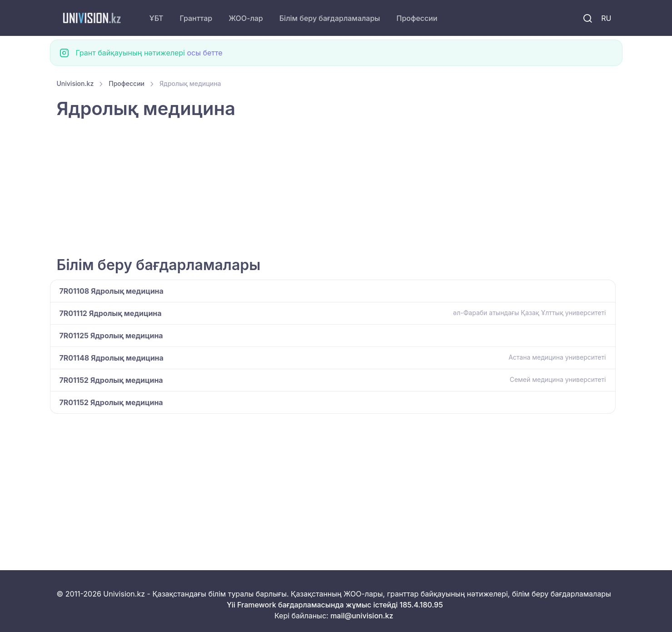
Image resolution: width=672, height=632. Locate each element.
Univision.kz (75, 83)
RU (606, 18)
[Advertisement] (329, 189)
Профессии (417, 18)
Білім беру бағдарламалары (330, 18)
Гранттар (196, 18)
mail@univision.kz (362, 616)
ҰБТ (157, 18)
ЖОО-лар (246, 18)
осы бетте (205, 53)
